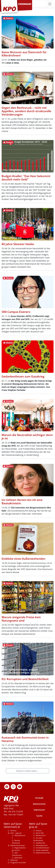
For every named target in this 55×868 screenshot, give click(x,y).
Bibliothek (18, 858)
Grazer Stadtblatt (42, 850)
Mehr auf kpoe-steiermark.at (13, 825)
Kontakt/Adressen (43, 848)
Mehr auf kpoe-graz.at (38, 825)
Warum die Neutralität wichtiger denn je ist (27, 437)
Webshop (14, 860)
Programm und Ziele (18, 863)
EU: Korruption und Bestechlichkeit (25, 679)
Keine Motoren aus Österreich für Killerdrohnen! (24, 54)
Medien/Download (18, 845)
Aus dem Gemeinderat (38, 839)
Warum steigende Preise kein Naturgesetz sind (21, 619)
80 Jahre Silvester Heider (18, 244)
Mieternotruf (41, 835)
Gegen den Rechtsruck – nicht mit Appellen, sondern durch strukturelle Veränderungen (26, 111)
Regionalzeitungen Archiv (19, 849)
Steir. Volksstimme (17, 854)
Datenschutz (39, 804)
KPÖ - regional (16, 833)
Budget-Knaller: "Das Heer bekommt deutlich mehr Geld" (26, 178)
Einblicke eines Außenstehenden (23, 559)
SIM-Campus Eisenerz (16, 312)
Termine (13, 831)
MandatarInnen (42, 845)
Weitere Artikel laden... (27, 771)
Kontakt (39, 798)
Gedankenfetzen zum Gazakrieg (23, 376)
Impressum (39, 810)
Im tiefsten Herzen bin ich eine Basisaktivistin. (22, 502)
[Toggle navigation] (50, 4)
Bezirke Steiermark (16, 842)
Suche (39, 816)
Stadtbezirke (40, 843)
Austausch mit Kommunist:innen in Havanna (25, 739)
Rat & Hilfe (40, 833)
